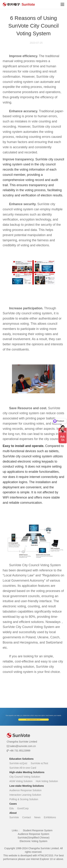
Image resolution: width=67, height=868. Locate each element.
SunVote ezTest (39, 763)
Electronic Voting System (33, 841)
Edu (12, 808)
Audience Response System (34, 834)
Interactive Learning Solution (25, 795)
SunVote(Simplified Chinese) (33, 838)
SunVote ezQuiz (18, 763)
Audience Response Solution (26, 790)
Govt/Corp (23, 808)
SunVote (14, 817)
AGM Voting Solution (21, 781)
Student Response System (38, 830)
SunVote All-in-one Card (23, 768)
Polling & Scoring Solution (24, 799)
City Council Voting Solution (25, 777)
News (37, 817)
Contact (26, 817)
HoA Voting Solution (47, 781)
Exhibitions (50, 817)
